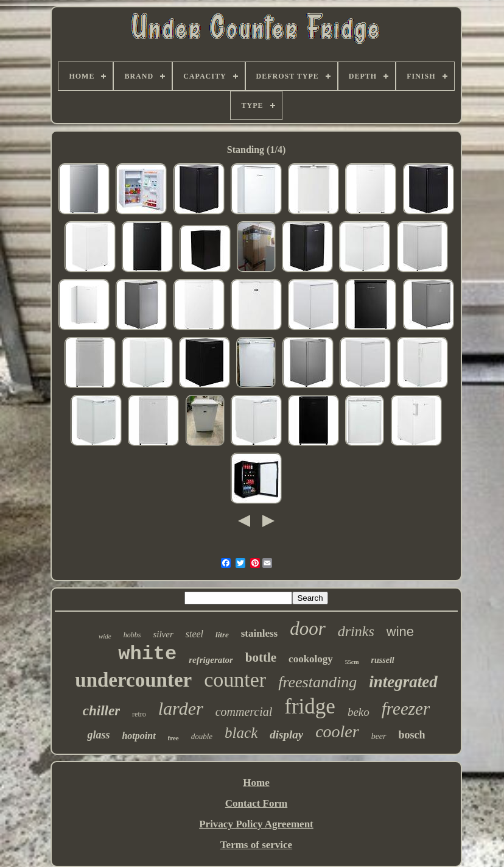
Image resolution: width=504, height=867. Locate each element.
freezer (406, 709)
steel (194, 634)
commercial (244, 712)
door (308, 628)
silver (163, 634)
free (173, 738)
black (241, 733)
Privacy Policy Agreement (256, 824)
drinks (356, 631)
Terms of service (256, 845)
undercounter (133, 680)
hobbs (132, 635)
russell (383, 660)
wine (400, 632)
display (286, 734)
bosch (412, 735)
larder (181, 708)
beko (359, 712)
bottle (261, 657)
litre (222, 635)
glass (98, 735)
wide (105, 636)
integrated (403, 682)
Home (256, 783)
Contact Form (256, 803)
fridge (310, 706)
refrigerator (211, 660)
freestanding (317, 682)
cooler (337, 731)
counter (235, 680)
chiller (101, 711)
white (147, 654)
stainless (259, 633)
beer (379, 736)
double (202, 736)
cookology (311, 659)
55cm (352, 662)
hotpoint (138, 736)
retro (139, 714)
